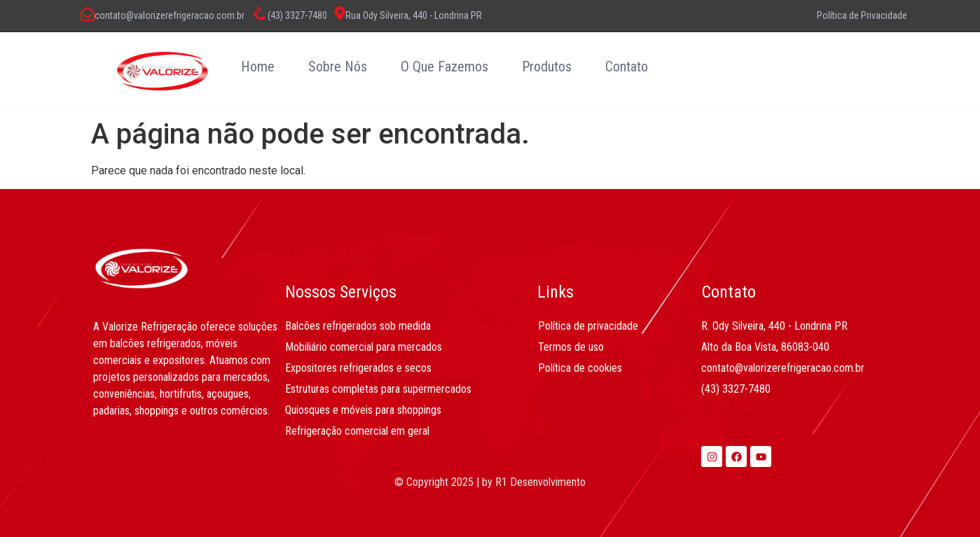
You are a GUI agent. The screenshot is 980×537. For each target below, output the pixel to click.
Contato (627, 67)
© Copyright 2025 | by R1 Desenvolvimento (490, 482)
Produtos (547, 67)
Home (258, 67)
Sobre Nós (338, 67)
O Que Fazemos (444, 67)
